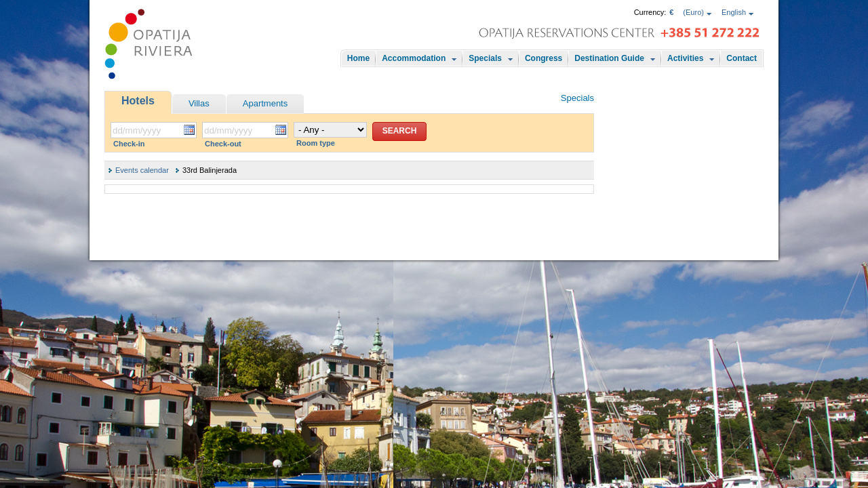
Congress (544, 58)
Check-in (129, 144)
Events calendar (142, 170)
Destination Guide (609, 58)
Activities (685, 58)
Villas (199, 103)
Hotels (138, 101)
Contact (742, 58)
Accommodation (414, 58)
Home (358, 58)
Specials (485, 58)
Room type (316, 143)
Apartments (265, 103)
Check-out (223, 144)
